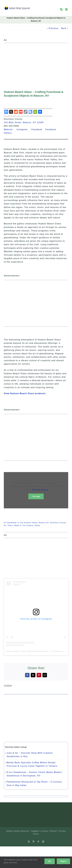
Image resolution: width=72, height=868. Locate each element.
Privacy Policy (40, 490)
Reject (63, 861)
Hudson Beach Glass (16, 651)
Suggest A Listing (39, 831)
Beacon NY (44, 523)
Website (10, 129)
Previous (54, 28)
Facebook (38, 129)
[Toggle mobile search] (61, 9)
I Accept (36, 496)
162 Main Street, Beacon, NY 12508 (24, 122)
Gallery (9, 133)
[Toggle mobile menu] (67, 9)
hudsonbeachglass (39, 651)
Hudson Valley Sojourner (18, 831)
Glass (10, 525)
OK (50, 861)
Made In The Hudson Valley (27, 525)
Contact (53, 831)
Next (64, 28)
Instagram (24, 129)
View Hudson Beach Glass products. (25, 393)
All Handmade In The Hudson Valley (21, 523)
